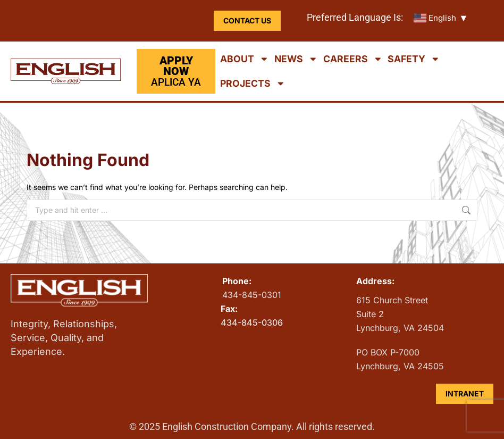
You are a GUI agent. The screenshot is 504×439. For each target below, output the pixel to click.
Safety (414, 59)
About (245, 59)
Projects (253, 84)
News (296, 59)
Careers (353, 59)
